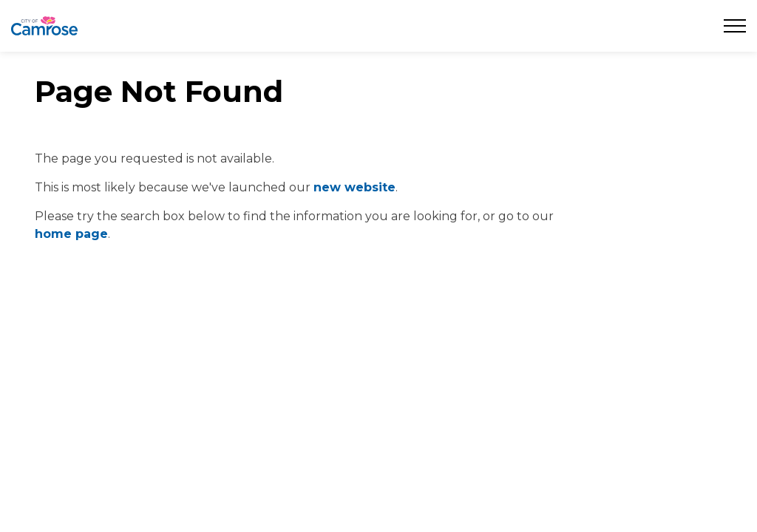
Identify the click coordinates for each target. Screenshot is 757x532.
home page (71, 234)
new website (354, 187)
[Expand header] (735, 26)
